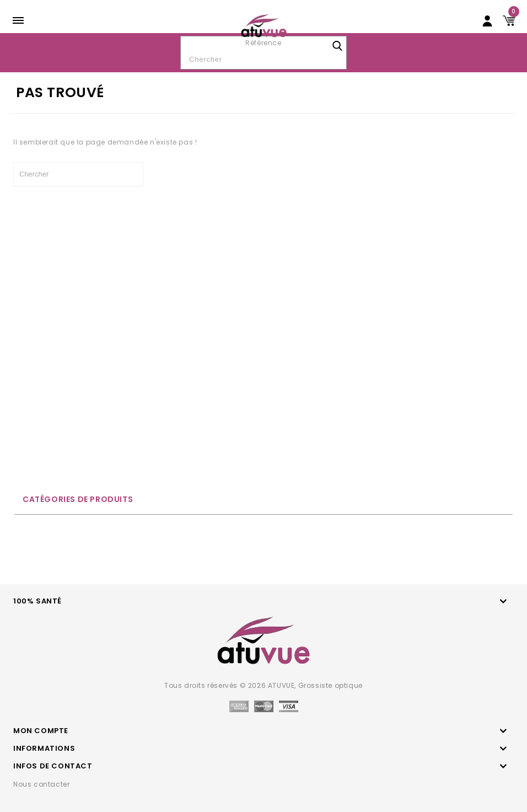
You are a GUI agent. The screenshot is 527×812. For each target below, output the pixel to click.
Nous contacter (41, 784)
